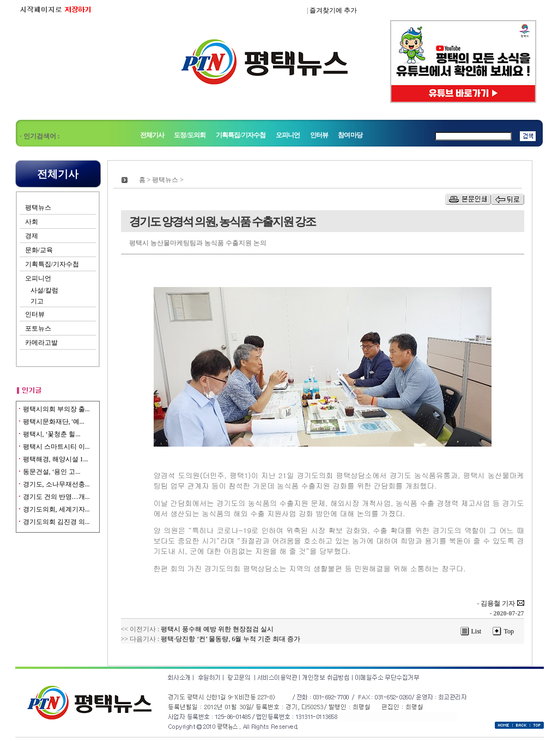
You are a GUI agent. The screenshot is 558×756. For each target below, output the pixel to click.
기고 (37, 301)
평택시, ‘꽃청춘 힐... (52, 434)
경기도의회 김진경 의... (56, 522)
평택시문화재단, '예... (54, 422)
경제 (32, 236)
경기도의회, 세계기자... (56, 509)
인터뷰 (319, 135)
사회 (32, 222)
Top (509, 631)
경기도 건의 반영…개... (56, 497)
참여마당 (350, 135)
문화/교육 (39, 250)
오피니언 (288, 135)
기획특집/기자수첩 (241, 135)
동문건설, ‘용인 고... (52, 472)
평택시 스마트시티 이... (56, 447)
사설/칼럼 (44, 290)
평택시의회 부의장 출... (56, 409)
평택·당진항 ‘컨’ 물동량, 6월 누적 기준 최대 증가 (231, 639)
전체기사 (152, 135)
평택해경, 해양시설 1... (56, 459)
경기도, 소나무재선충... (56, 484)
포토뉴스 (38, 328)
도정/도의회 (190, 135)
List (477, 631)
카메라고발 (41, 343)
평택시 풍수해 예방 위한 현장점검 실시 (217, 629)
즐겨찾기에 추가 (333, 10)
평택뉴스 (38, 208)
